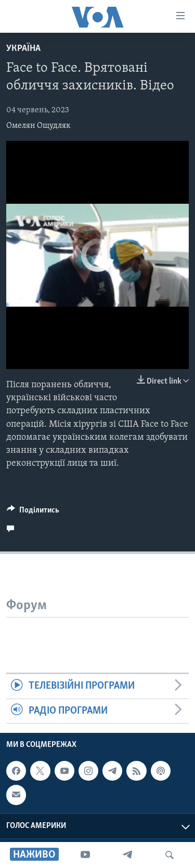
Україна (23, 49)
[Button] (33, 512)
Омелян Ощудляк (38, 126)
